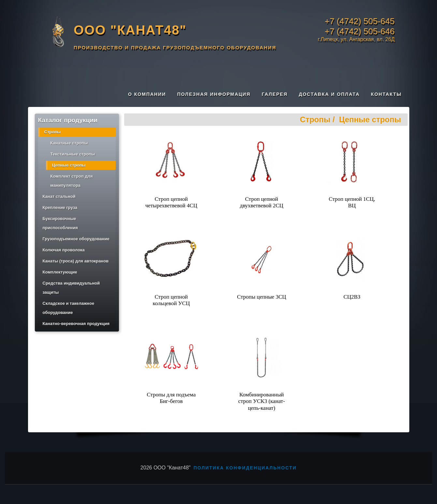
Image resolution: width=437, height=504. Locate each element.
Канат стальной (59, 196)
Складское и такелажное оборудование (69, 308)
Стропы (53, 132)
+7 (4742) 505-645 (360, 21)
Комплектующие (60, 272)
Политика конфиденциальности (245, 468)
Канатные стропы (69, 143)
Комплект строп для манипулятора (72, 181)
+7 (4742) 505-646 (360, 31)
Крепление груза (60, 208)
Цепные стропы (69, 165)
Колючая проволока (64, 250)
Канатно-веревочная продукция (76, 324)
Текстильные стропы (73, 154)
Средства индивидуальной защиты (71, 288)
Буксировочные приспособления (60, 223)
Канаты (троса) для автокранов (76, 261)
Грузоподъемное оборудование (76, 239)
